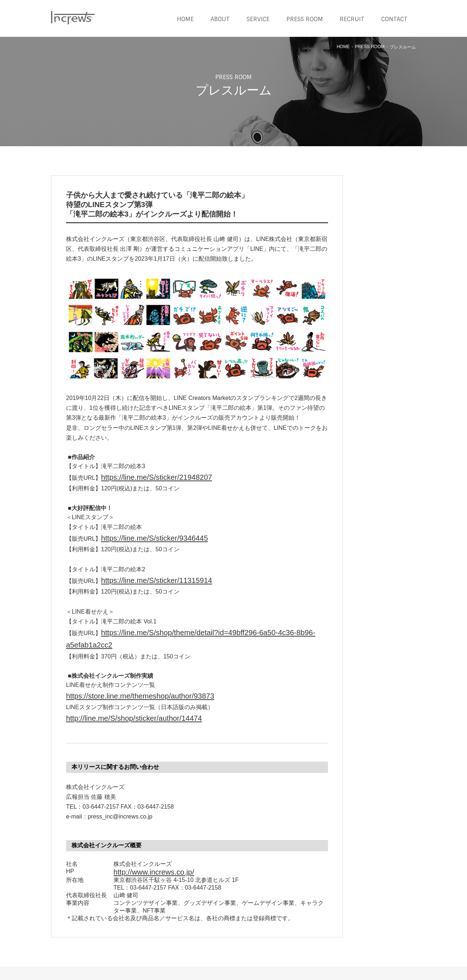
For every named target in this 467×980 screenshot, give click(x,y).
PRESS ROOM (305, 19)
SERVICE (258, 19)
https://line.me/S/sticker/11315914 (145, 574)
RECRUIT (352, 19)
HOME (185, 19)
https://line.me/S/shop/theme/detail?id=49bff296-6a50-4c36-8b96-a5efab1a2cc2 (204, 624)
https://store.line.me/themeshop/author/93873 (125, 672)
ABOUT (220, 19)
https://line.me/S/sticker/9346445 (143, 534)
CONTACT (394, 19)
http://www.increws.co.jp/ (145, 843)
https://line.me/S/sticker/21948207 (145, 476)
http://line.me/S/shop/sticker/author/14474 (120, 692)
